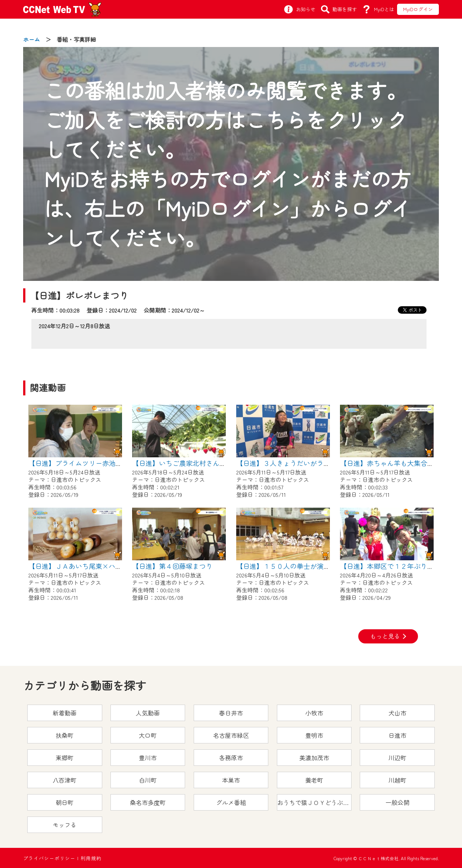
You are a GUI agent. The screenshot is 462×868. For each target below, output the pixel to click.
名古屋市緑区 (231, 735)
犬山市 (397, 713)
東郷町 (65, 758)
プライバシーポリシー (49, 858)
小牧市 (314, 713)
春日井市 (231, 713)
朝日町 (65, 802)
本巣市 (231, 780)
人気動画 (148, 713)
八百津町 (65, 780)
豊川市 (148, 758)
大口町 (148, 735)
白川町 (148, 780)
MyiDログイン (418, 9)
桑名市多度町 (148, 802)
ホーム (32, 39)
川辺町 (397, 758)
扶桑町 (65, 735)
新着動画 (65, 713)
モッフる (65, 825)
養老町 (314, 780)
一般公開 (397, 802)
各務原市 (231, 758)
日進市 (397, 735)
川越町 (397, 780)
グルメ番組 (231, 802)
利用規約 (91, 858)
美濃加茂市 (314, 758)
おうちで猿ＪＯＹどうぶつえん (315, 802)
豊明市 (314, 735)
